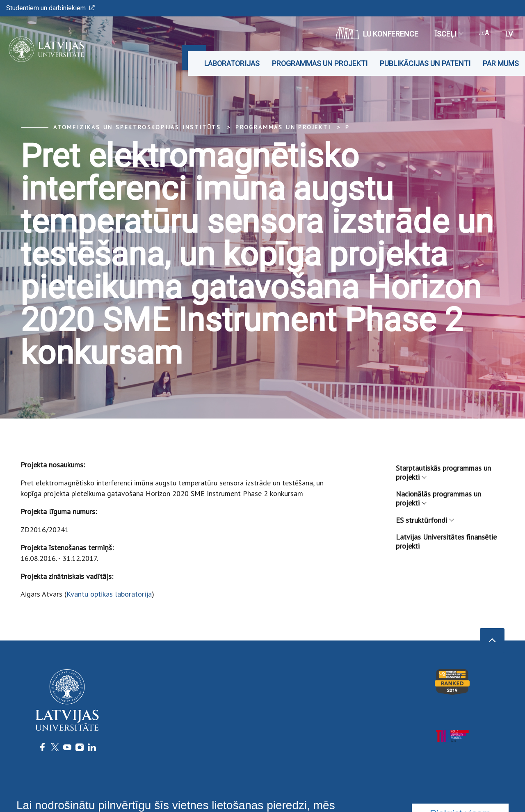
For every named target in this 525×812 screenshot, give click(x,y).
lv (509, 34)
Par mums (501, 63)
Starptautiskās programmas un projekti (443, 472)
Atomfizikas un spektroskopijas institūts (137, 127)
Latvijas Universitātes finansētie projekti (446, 541)
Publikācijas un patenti (425, 63)
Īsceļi (449, 34)
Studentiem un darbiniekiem (50, 8)
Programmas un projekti (320, 63)
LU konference (377, 33)
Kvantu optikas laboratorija (109, 594)
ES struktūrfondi (425, 520)
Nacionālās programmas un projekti (438, 498)
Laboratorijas (232, 63)
